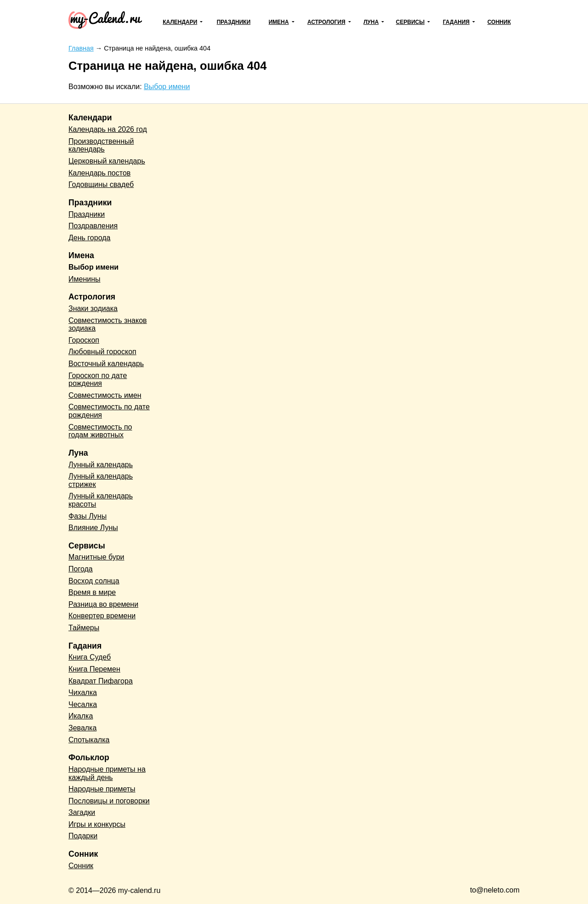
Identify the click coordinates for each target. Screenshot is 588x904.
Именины (85, 279)
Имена (279, 22)
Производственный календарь (101, 145)
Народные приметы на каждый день (107, 773)
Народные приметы (102, 789)
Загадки (82, 812)
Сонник (499, 22)
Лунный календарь (101, 465)
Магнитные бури (96, 557)
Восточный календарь (106, 364)
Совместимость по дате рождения (109, 411)
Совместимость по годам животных (100, 431)
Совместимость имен (105, 395)
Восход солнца (94, 581)
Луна (371, 22)
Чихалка (83, 692)
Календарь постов (99, 173)
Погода (81, 569)
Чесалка (83, 704)
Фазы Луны (88, 516)
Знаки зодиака (93, 308)
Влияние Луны (93, 528)
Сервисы (410, 22)
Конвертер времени (102, 616)
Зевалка (82, 728)
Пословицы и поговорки (109, 801)
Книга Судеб (90, 657)
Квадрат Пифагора (101, 681)
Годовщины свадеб (101, 184)
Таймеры (84, 628)
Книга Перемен (94, 669)
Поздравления (93, 226)
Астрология (326, 22)
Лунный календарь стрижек (101, 480)
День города (89, 238)
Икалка (81, 716)
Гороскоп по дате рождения (98, 380)
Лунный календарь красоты (101, 500)
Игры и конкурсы (97, 824)
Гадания (456, 22)
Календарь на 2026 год (108, 129)
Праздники (234, 22)
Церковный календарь (107, 161)
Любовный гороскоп (102, 352)
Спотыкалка (89, 740)
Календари (180, 22)
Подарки (83, 836)
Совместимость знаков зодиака (108, 325)
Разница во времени (103, 604)
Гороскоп (84, 340)
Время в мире (92, 592)
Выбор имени (167, 87)
